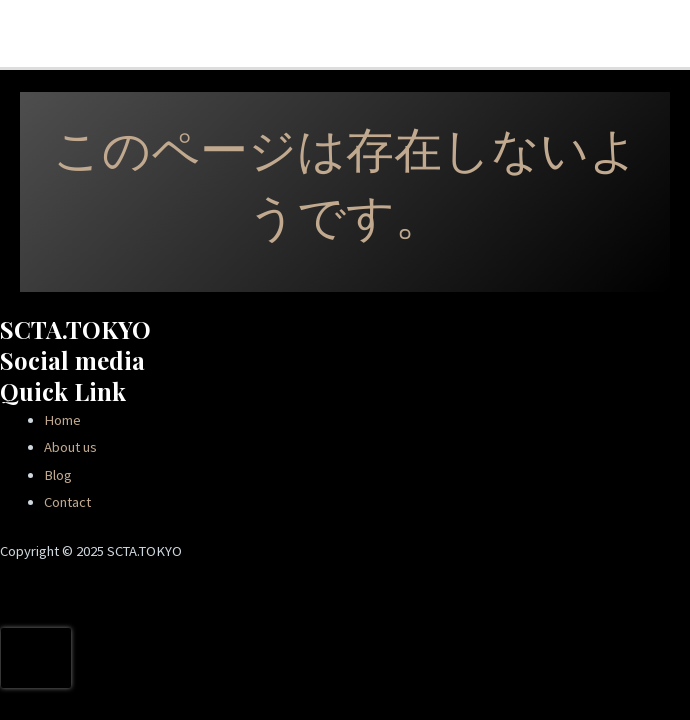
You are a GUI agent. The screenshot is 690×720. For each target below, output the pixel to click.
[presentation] (36, 658)
